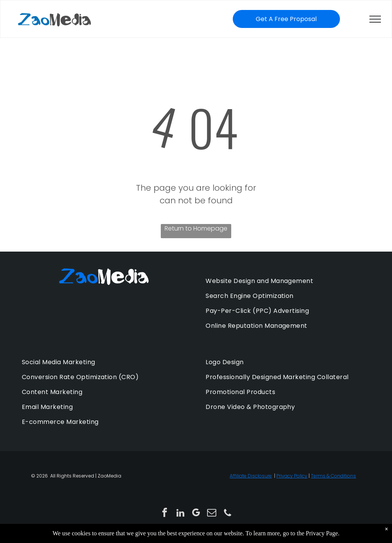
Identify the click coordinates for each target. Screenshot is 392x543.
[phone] (227, 514)
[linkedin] (180, 514)
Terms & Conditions (333, 476)
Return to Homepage (196, 228)
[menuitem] (288, 281)
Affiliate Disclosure (251, 476)
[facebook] (165, 514)
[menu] (375, 19)
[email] (212, 514)
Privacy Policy (292, 476)
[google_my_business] (196, 514)
